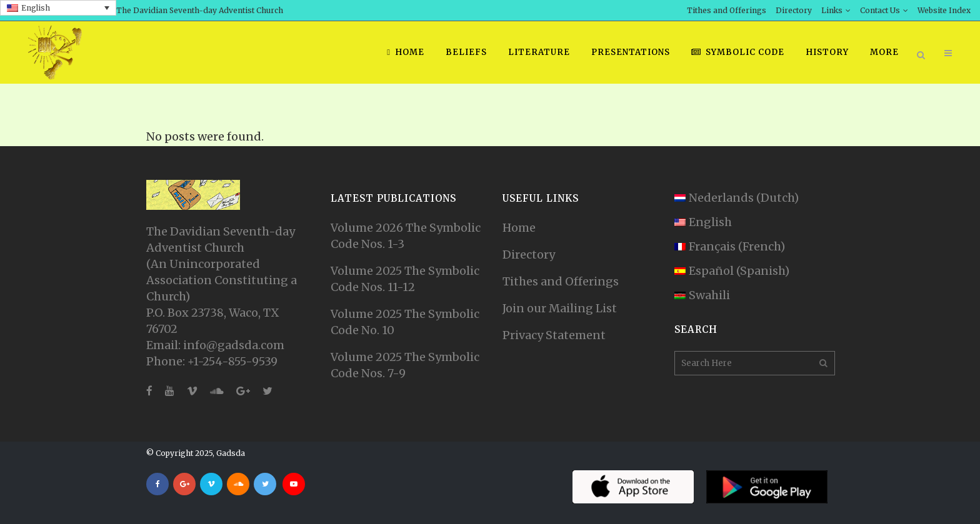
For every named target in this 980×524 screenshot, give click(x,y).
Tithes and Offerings (727, 10)
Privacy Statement (554, 335)
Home (519, 228)
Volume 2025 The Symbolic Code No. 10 (405, 322)
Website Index (944, 10)
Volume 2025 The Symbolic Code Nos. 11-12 (405, 279)
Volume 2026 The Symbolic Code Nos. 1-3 (406, 236)
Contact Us (880, 10)
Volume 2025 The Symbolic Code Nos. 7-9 (405, 365)
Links (832, 10)
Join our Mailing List (560, 308)
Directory (794, 10)
